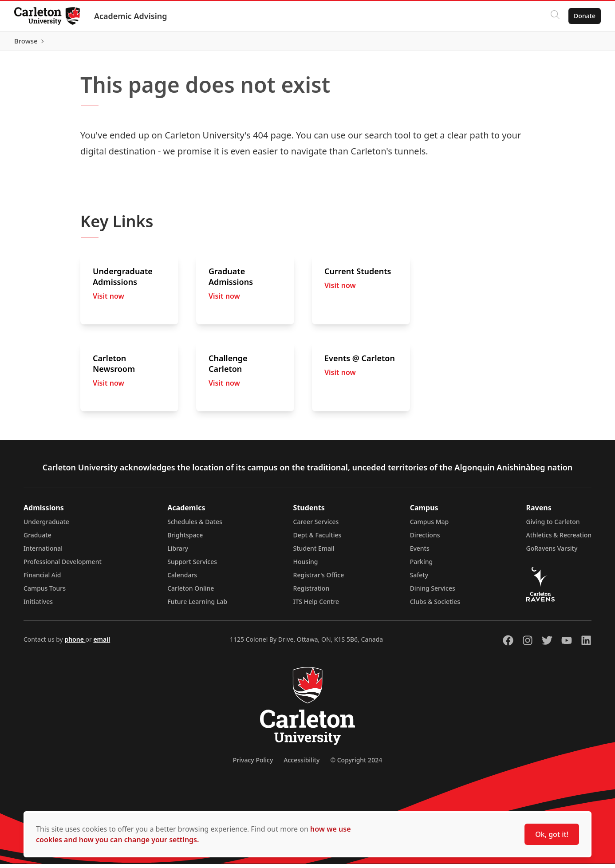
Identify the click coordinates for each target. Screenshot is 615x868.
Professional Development (63, 566)
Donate (585, 16)
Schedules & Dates (195, 526)
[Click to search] (555, 16)
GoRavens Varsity (552, 552)
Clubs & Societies (435, 606)
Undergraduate (46, 526)
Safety (419, 579)
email (102, 643)
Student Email (314, 552)
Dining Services (433, 592)
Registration (311, 592)
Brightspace (185, 539)
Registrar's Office (319, 579)
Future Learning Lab (197, 606)
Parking (422, 566)
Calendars (182, 579)
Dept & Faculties (317, 539)
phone (75, 643)
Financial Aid (42, 579)
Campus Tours (45, 592)
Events (420, 552)
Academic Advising (131, 16)
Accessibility (302, 764)
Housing (306, 566)
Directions (425, 539)
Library (178, 552)
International (43, 552)
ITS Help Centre (316, 606)
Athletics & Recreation (559, 539)
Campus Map (430, 526)
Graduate (37, 539)
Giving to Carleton (553, 526)
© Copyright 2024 (356, 764)
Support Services (192, 566)
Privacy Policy (253, 764)
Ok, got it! (552, 834)
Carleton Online (191, 592)
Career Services (316, 526)
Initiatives (38, 606)
